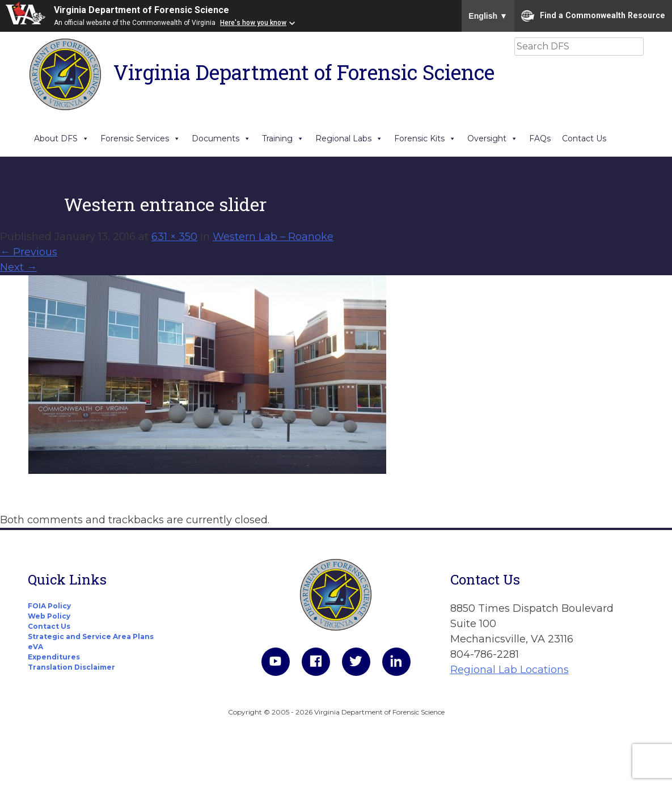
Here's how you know (253, 23)
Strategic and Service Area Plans (91, 636)
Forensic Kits (425, 138)
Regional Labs (349, 138)
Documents (221, 138)
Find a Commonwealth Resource (593, 16)
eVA (35, 647)
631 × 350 (174, 237)
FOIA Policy (49, 606)
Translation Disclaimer (71, 667)
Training (283, 138)
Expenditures (54, 657)
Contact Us (584, 138)
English (488, 16)
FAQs (540, 138)
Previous (29, 252)
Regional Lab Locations (510, 670)
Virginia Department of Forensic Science (141, 10)
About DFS (62, 138)
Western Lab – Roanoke (273, 237)
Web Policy (49, 616)
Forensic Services (140, 138)
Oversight (493, 138)
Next (18, 267)
